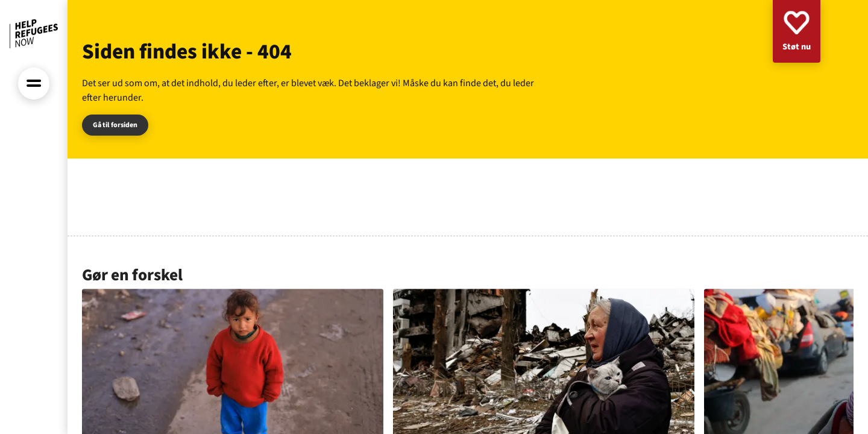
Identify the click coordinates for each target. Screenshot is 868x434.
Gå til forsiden (115, 125)
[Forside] (34, 34)
